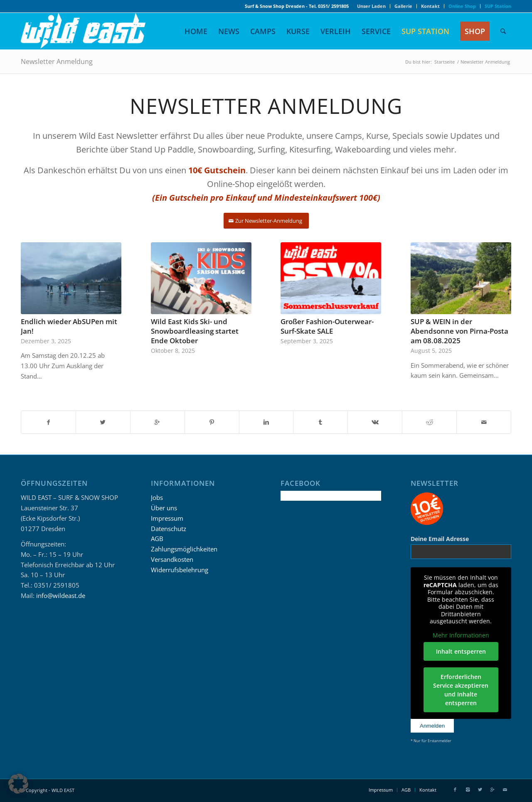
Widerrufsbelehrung (180, 570)
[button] (18, 784)
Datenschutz (169, 529)
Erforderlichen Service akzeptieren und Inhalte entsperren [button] (461, 690)
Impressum (167, 518)
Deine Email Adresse (440, 539)
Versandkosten (172, 559)
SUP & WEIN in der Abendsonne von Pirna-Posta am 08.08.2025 (459, 331)
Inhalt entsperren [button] (461, 651)
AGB (157, 539)
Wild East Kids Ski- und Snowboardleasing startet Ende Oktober (195, 331)
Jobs (157, 497)
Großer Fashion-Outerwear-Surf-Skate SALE (327, 326)
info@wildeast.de (61, 595)
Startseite (445, 62)
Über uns (164, 508)
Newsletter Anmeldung (57, 62)
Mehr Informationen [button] (461, 635)
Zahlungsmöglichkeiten (184, 549)
